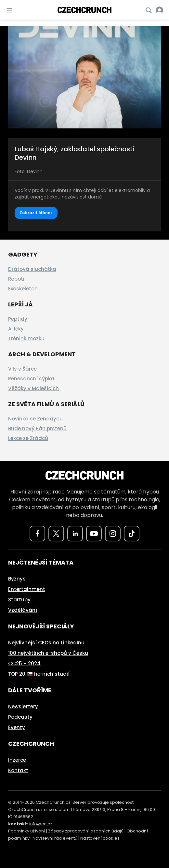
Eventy (17, 727)
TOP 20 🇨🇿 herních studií (39, 674)
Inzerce (17, 760)
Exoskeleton (23, 289)
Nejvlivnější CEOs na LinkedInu (46, 643)
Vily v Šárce (22, 369)
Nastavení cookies (100, 838)
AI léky (16, 329)
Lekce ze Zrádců (28, 438)
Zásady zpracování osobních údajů (86, 831)
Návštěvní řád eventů (55, 838)
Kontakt (18, 770)
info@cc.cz (41, 824)
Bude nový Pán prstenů (37, 428)
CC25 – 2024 (24, 663)
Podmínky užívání (27, 831)
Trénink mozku (26, 338)
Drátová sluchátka (32, 269)
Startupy (19, 600)
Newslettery (23, 706)
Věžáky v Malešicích (33, 388)
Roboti (16, 279)
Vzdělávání (23, 610)
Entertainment (27, 589)
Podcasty (20, 717)
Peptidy (18, 319)
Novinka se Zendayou (35, 419)
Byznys (17, 579)
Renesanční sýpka (31, 379)
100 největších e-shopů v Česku (48, 653)
